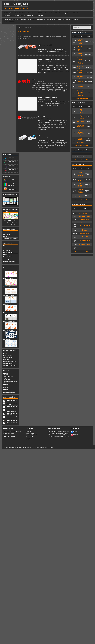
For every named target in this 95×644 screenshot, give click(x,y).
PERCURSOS (49, 13)
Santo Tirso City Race (85, 211)
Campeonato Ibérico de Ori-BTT (81, 127)
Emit (33, 79)
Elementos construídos (10, 361)
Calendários (29, 438)
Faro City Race (85, 248)
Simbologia (28, 435)
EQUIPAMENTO (20, 13)
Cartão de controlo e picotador (48, 97)
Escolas (28, 440)
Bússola (41, 136)
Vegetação (6, 360)
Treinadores (7, 232)
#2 (8, 220)
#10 (16, 222)
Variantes (7, 176)
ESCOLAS (76, 13)
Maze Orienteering (12, 188)
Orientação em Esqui (12, 170)
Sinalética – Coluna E (12, 420)
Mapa (5, 248)
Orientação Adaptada (12, 185)
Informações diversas (9, 393)
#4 (13, 220)
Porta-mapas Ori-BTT (9, 259)
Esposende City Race (85, 245)
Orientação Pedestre (12, 158)
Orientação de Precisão (12, 166)
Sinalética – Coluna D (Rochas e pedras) (12, 407)
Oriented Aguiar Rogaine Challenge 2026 (80, 174)
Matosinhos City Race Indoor (80, 72)
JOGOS (68, 13)
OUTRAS (75, 20)
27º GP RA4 (80, 82)
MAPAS (30, 13)
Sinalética (34, 435)
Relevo (5, 354)
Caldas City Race (85, 219)
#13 (14, 224)
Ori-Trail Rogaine (13, 180)
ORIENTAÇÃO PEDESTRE (12, 20)
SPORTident (42, 116)
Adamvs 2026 (85, 237)
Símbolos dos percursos (10, 365)
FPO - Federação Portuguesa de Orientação (59, 433)
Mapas (27, 433)
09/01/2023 (41, 47)
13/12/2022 (35, 81)
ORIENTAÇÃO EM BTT (29, 20)
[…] (66, 53)
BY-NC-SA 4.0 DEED (22, 447)
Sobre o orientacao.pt (9, 436)
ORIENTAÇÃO (9, 13)
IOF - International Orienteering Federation (58, 431)
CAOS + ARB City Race (85, 216)
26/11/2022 (41, 118)
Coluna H (6, 391)
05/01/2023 (41, 61)
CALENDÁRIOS (9, 15)
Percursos (33, 433)
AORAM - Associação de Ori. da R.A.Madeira (59, 435)
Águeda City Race (85, 222)
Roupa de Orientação (9, 261)
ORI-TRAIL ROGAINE (63, 20)
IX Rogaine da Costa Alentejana (80, 191)
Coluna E (6, 386)
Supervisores (7, 234)
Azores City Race (85, 233)
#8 (10, 222)
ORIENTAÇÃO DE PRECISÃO (46, 20)
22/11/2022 (41, 138)
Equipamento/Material (45, 45)
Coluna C (6, 384)
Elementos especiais (9, 383)
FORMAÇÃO (40, 15)
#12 (11, 224)
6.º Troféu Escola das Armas (80, 87)
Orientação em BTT (12, 162)
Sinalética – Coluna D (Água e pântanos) (12, 411)
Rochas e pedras (8, 356)
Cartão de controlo (8, 252)
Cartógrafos (7, 236)
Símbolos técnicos (8, 363)
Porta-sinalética (8, 257)
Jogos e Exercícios (30, 436)
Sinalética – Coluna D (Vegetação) (12, 414)
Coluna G (6, 389)
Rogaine (80, 196)
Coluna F (6, 388)
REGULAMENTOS (10, 22)
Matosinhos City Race (85, 214)
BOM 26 (80, 180)
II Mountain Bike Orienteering (81, 117)
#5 (16, 220)
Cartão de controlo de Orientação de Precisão (52, 59)
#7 (8, 222)
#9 (13, 222)
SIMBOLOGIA (39, 13)
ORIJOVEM (31, 15)
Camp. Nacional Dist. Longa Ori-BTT (81, 111)
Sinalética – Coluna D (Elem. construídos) (12, 417)
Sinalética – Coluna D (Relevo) (12, 404)
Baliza (5, 255)
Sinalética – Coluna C (12, 400)
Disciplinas (7, 154)
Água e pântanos (8, 358)
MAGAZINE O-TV (20, 15)
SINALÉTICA (60, 13)
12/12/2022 (41, 99)
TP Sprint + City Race (85, 225)
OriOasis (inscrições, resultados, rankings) (58, 436)
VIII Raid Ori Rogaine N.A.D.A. (80, 185)
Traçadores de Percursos (10, 239)
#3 (11, 220)
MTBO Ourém (81, 122)
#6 (6, 222)
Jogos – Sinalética (9, 397)
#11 (8, 224)
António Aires (49, 47)
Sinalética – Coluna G (12, 423)
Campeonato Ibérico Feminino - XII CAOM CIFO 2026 (80, 61)
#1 (6, 220)
